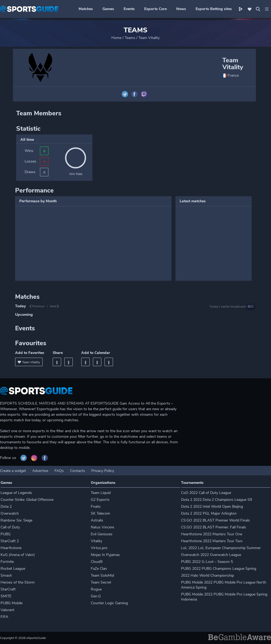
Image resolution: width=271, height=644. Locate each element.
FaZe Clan (99, 569)
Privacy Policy (103, 471)
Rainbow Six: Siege (16, 520)
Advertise (40, 471)
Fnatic (96, 507)
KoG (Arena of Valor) (18, 555)
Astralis (97, 520)
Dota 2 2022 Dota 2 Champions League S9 (216, 500)
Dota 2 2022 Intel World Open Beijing (212, 507)
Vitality (96, 541)
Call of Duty (10, 527)
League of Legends (16, 493)
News (181, 9)
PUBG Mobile (12, 603)
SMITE (6, 596)
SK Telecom (100, 513)
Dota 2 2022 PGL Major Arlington (209, 513)
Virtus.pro (99, 548)
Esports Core (155, 9)
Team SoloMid (102, 575)
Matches (86, 9)
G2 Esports (100, 500)
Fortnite (7, 562)
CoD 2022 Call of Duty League (206, 493)
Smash (6, 575)
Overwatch (10, 513)
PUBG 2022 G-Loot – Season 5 (207, 562)
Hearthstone (11, 548)
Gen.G (96, 596)
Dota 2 (6, 507)
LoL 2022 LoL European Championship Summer (221, 548)
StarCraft (8, 589)
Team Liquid (101, 493)
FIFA (4, 617)
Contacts (78, 471)
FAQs (59, 471)
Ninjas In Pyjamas (105, 555)
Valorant (7, 610)
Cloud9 (97, 562)
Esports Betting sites (214, 9)
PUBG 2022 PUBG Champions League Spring (219, 569)
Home (116, 38)
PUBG (6, 534)
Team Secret (101, 582)
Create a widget (13, 471)
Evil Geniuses (102, 534)
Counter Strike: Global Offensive (27, 500)
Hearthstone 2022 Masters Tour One (212, 534)
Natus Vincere (102, 527)
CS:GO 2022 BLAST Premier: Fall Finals (214, 527)
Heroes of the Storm (18, 582)
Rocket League (13, 569)
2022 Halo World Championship (207, 575)
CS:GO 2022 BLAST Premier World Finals (215, 520)
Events (129, 9)
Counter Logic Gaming (109, 603)
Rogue (96, 589)
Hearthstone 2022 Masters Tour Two (212, 541)
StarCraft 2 (10, 541)
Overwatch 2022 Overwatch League (211, 555)
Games (108, 9)
